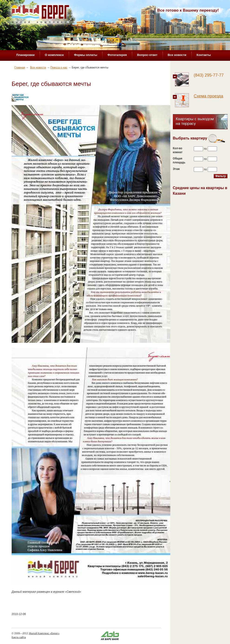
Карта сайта (19, 637)
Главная (20, 68)
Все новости (177, 55)
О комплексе (54, 55)
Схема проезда (209, 96)
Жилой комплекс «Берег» (41, 16)
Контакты (204, 55)
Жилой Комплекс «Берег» (44, 633)
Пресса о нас (59, 68)
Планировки (25, 55)
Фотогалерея (117, 55)
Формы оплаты (85, 55)
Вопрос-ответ (147, 55)
